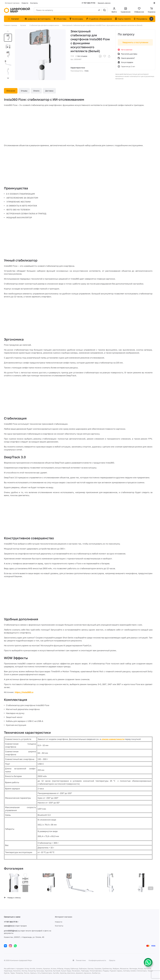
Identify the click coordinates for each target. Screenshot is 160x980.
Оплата (36, 91)
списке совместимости (113, 739)
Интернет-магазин (64, 917)
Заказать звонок (104, 3)
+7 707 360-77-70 (88, 3)
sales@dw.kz (9, 926)
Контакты (59, 926)
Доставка (49, 91)
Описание (11, 91)
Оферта (112, 960)
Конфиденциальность (97, 960)
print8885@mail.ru (12, 931)
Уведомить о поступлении (135, 42)
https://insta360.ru (24, 692)
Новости (59, 922)
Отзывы (24, 91)
